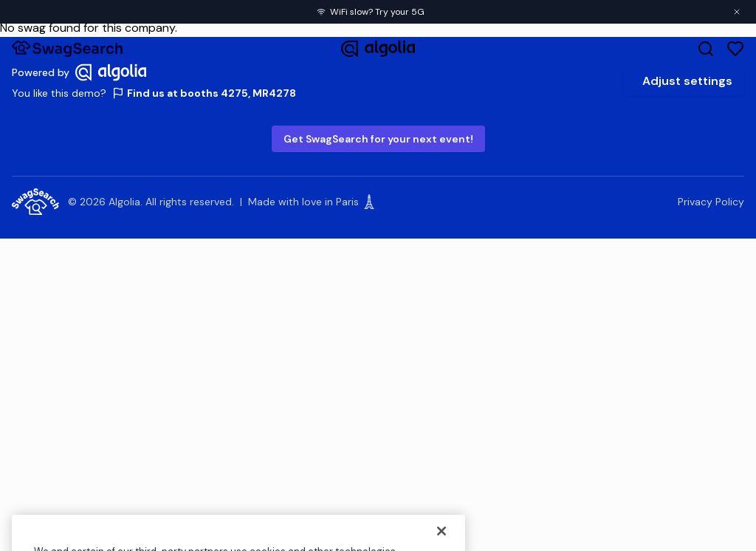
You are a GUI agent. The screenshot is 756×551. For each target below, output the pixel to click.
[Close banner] (737, 12)
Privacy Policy (711, 202)
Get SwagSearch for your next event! (378, 139)
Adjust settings (687, 81)
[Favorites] (735, 49)
